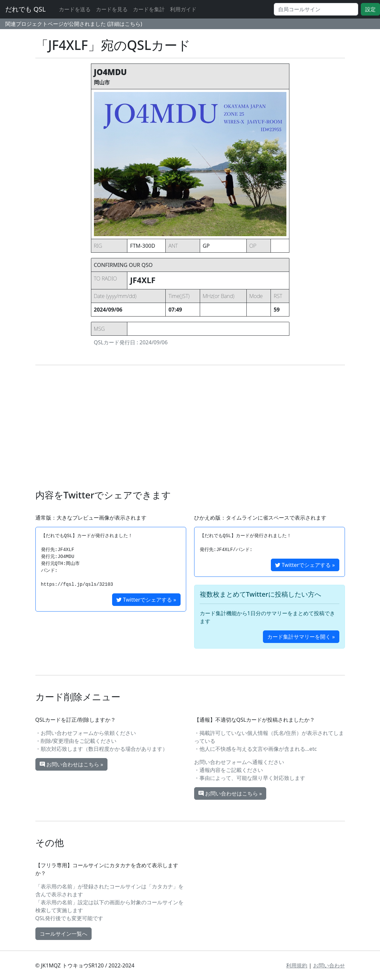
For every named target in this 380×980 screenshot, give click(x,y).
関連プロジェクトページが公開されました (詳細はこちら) (74, 24)
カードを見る (112, 9)
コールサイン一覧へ (63, 934)
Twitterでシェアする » (146, 600)
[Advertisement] (190, 427)
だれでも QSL (25, 9)
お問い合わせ (329, 965)
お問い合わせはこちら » (71, 764)
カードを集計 (149, 9)
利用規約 (297, 965)
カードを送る (75, 9)
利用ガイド (183, 9)
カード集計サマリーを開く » (301, 637)
